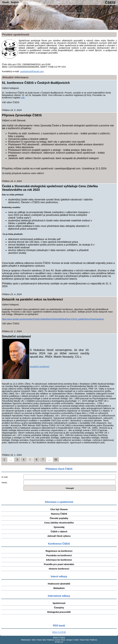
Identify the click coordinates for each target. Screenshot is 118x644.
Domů (6, 2)
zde (23, 98)
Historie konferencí (59, 569)
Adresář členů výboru (59, 536)
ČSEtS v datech (59, 532)
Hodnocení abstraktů (59, 584)
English (15, 2)
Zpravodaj (59, 527)
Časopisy (59, 608)
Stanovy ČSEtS (59, 514)
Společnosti (59, 603)
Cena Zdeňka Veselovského (59, 523)
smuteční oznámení (40, 367)
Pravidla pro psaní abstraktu (59, 564)
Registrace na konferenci (59, 551)
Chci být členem (59, 509)
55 (56, 460)
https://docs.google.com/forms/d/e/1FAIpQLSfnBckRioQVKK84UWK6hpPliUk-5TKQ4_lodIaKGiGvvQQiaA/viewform (53, 319)
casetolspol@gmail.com (32, 71)
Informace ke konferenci (59, 560)
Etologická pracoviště (59, 612)
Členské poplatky (59, 518)
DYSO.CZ (59, 642)
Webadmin (59, 588)
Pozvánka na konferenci (59, 555)
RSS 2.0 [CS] (59, 632)
